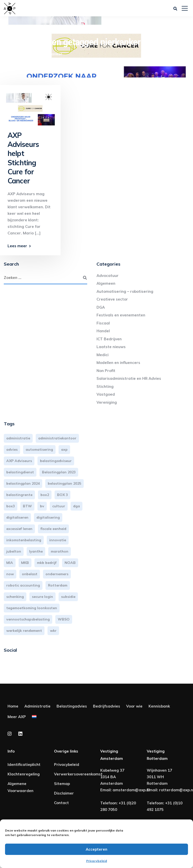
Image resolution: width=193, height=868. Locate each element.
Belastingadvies (72, 706)
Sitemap (62, 784)
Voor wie (134, 706)
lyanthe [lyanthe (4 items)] (36, 551)
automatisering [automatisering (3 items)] (39, 449)
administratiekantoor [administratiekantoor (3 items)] (57, 438)
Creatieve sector (112, 299)
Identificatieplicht (24, 764)
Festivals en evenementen (121, 315)
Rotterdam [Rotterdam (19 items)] (58, 585)
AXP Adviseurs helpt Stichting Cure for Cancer (23, 158)
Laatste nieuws (111, 347)
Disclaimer (64, 793)
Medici (103, 355)
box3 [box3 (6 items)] (11, 506)
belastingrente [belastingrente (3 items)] (19, 495)
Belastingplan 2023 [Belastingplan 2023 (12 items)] (59, 472)
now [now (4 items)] (10, 574)
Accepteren (96, 849)
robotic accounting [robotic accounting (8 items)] (23, 585)
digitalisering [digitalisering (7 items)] (48, 517)
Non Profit (106, 371)
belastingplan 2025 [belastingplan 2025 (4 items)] (64, 483)
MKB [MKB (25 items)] (25, 563)
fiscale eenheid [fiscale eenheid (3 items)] (53, 529)
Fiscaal (103, 323)
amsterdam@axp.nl (131, 790)
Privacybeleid (97, 861)
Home (13, 706)
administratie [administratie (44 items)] (18, 438)
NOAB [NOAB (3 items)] (70, 563)
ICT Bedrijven (109, 339)
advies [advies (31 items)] (12, 449)
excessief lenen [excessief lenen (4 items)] (19, 529)
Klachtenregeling (24, 774)
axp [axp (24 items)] (64, 449)
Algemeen (106, 283)
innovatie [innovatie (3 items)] (58, 540)
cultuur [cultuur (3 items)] (59, 506)
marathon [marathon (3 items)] (60, 551)
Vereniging (107, 402)
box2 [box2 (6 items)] (45, 495)
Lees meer (17, 246)
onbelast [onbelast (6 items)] (30, 574)
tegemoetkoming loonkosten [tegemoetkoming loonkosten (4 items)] (32, 608)
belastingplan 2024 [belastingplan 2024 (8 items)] (23, 483)
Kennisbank (159, 706)
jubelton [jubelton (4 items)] (14, 551)
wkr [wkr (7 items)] (53, 631)
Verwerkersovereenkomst (78, 774)
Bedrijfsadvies (107, 706)
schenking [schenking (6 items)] (15, 597)
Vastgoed (106, 394)
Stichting (105, 386)
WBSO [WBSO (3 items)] (64, 619)
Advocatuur (108, 276)
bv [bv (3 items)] (42, 506)
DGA (101, 307)
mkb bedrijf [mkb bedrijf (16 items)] (47, 563)
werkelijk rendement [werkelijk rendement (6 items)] (24, 631)
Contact (61, 803)
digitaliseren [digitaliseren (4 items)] (17, 517)
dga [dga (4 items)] (77, 506)
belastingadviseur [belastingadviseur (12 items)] (56, 461)
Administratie (37, 706)
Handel (103, 331)
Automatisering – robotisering (125, 291)
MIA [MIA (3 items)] (10, 563)
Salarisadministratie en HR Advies (129, 378)
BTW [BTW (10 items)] (27, 506)
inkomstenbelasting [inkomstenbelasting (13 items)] (24, 540)
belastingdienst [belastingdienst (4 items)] (20, 472)
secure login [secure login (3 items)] (42, 597)
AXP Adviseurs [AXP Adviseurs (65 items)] (19, 461)
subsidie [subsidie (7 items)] (68, 597)
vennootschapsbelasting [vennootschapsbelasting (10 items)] (28, 619)
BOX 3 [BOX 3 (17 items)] (62, 495)
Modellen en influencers (118, 363)
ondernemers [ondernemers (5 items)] (57, 574)
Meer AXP (17, 717)
